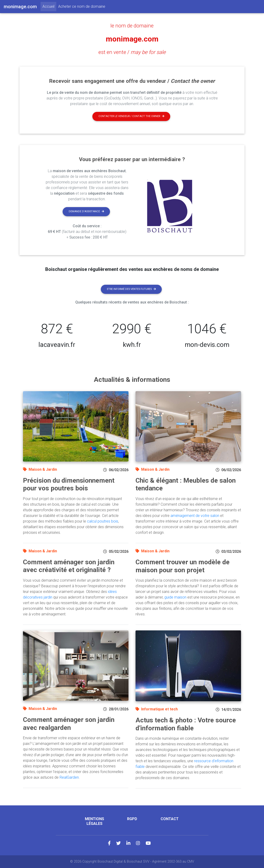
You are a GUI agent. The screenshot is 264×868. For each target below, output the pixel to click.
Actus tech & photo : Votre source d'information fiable (186, 724)
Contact (170, 819)
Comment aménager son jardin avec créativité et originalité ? (69, 566)
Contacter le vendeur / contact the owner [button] (131, 116)
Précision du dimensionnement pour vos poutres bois (69, 484)
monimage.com (132, 39)
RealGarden (69, 777)
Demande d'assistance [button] (86, 211)
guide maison (175, 597)
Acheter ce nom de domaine (82, 6)
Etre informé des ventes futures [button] (131, 289)
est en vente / (132, 52)
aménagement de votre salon (195, 516)
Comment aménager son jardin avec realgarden (69, 724)
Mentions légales (94, 821)
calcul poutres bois (103, 521)
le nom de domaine (132, 26)
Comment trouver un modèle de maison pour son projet (183, 566)
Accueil (49, 6)
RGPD (132, 819)
